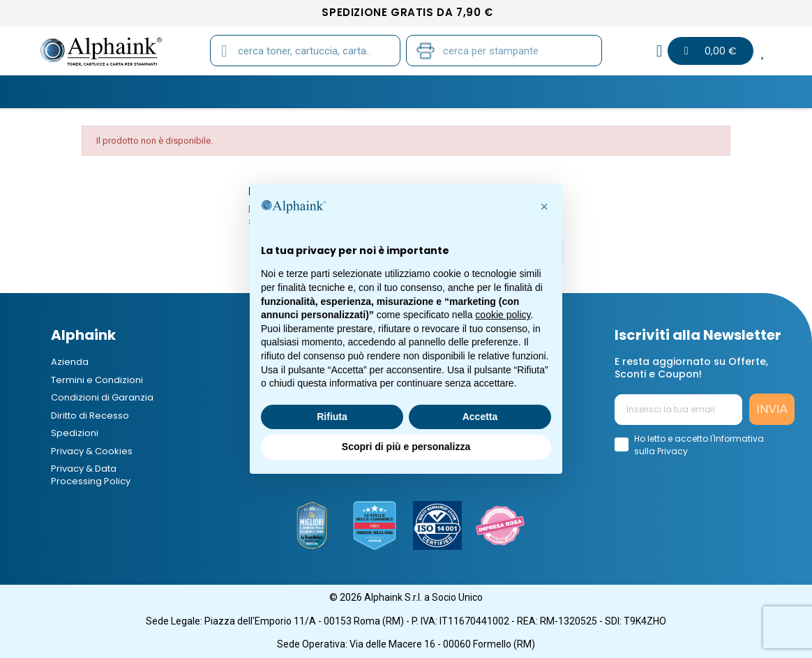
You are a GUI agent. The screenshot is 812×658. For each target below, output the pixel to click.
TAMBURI (261, 91)
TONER (113, 91)
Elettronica (581, 91)
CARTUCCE (184, 91)
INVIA (772, 409)
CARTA (328, 91)
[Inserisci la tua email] (679, 410)
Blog (702, 91)
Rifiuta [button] (332, 417)
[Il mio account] (660, 51)
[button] (544, 207)
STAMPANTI (401, 91)
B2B (651, 91)
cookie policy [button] (503, 315)
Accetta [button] (480, 417)
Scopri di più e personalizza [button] (406, 447)
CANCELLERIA (489, 91)
